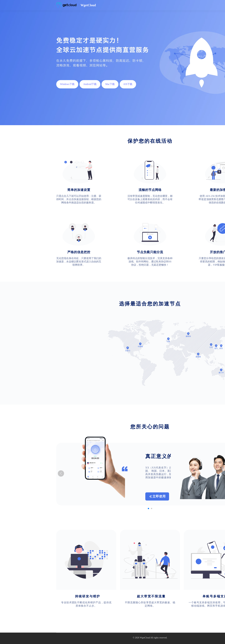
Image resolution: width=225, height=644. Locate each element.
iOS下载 (128, 84)
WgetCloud (145, 638)
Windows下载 (67, 84)
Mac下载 (110, 84)
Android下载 (90, 84)
